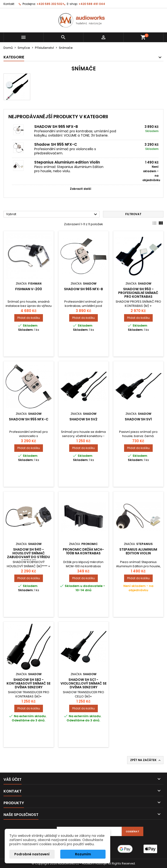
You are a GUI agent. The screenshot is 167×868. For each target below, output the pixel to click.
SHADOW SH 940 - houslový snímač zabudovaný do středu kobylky (28, 555)
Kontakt (9, 4)
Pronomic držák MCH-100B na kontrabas (83, 551)
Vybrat (52, 214)
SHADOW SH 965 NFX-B (56, 127)
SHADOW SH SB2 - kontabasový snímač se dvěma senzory (28, 683)
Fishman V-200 (29, 289)
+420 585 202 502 (49, 4)
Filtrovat (133, 214)
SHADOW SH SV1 (138, 419)
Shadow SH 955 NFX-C (56, 144)
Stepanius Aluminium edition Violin (67, 162)
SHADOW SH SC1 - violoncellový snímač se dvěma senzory (83, 683)
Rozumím (83, 854)
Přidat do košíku (29, 318)
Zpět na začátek (146, 760)
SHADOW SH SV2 (83, 419)
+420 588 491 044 (92, 4)
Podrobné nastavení (32, 854)
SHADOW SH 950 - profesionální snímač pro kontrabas (138, 293)
